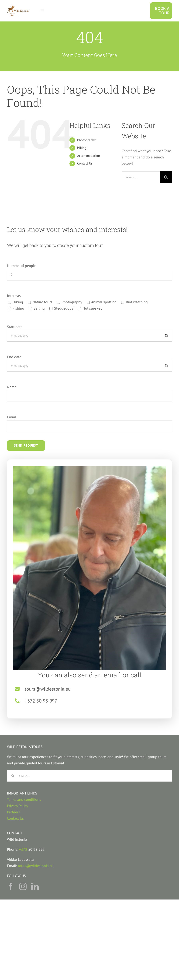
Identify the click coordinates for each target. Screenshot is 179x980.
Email (12, 417)
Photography (86, 140)
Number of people (22, 266)
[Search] (166, 177)
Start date (15, 327)
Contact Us (85, 163)
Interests (14, 296)
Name (12, 387)
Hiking (82, 148)
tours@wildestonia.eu (36, 866)
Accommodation (89, 156)
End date (14, 357)
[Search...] (141, 177)
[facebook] (11, 886)
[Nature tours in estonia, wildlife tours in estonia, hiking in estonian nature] (18, 7)
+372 (24, 849)
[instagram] (23, 886)
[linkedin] (35, 886)
